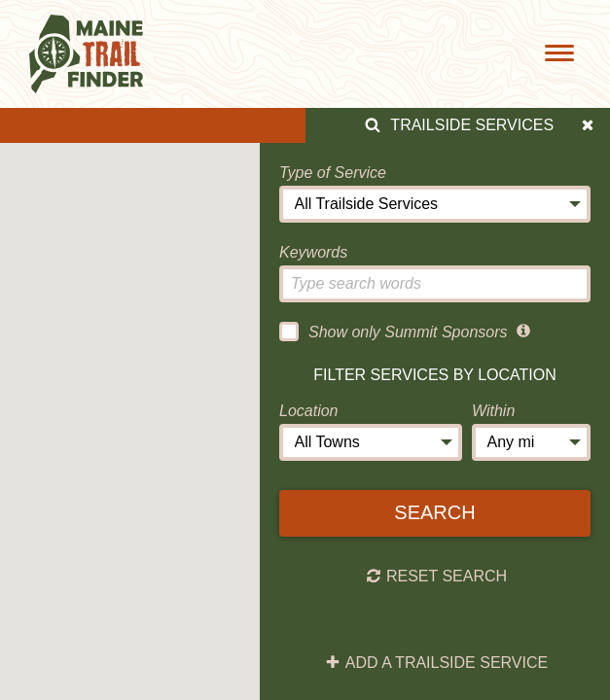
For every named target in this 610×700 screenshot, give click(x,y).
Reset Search (436, 577)
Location (309, 411)
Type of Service (333, 173)
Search (434, 512)
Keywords (313, 252)
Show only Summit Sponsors (394, 332)
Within (493, 411)
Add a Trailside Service (436, 663)
